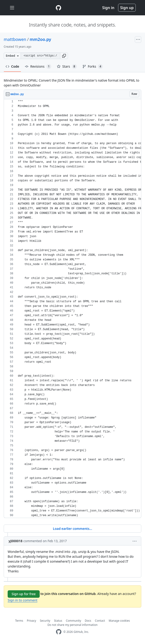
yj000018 (16, 541)
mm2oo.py (40, 39)
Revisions (38, 66)
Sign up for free (24, 594)
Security (45, 621)
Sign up (127, 8)
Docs (88, 621)
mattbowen (15, 39)
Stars (67, 66)
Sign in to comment (23, 600)
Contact (100, 621)
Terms (19, 621)
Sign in (108, 8)
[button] (64, 56)
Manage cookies (119, 621)
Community (74, 621)
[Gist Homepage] (58, 8)
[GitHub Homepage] (59, 632)
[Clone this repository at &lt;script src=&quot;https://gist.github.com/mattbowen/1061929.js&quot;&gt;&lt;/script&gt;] (40, 56)
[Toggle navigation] (12, 8)
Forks (93, 66)
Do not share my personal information (73, 625)
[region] (72, 309)
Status (58, 621)
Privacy (32, 621)
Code (12, 66)
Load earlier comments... (72, 529)
